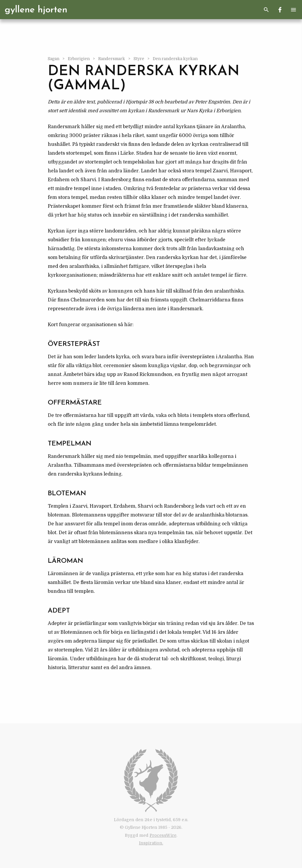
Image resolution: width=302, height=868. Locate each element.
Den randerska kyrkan (175, 59)
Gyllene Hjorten (36, 10)
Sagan (54, 59)
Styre (139, 59)
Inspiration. (151, 843)
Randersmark (112, 59)
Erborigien (79, 59)
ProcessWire (163, 835)
